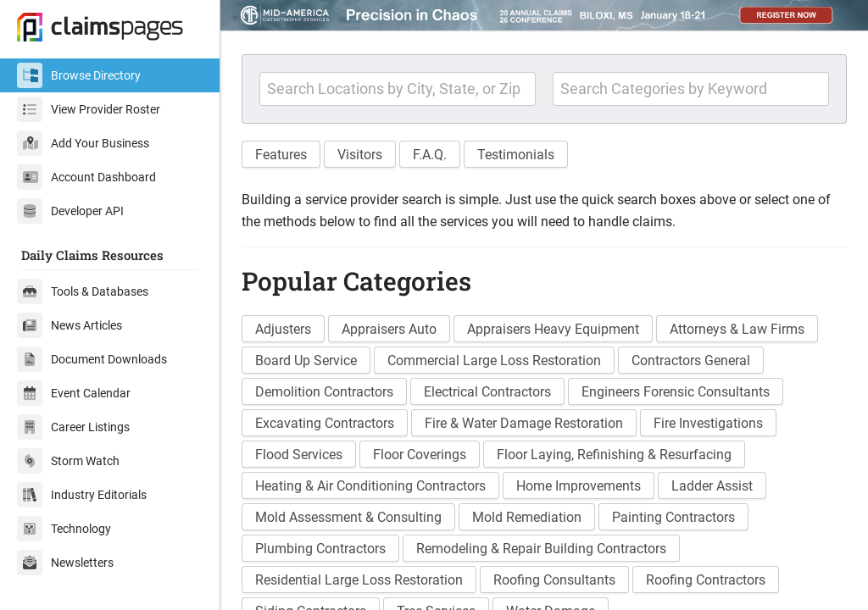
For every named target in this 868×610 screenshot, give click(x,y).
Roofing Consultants (554, 580)
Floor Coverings (420, 455)
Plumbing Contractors (320, 549)
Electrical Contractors (487, 392)
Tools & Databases (83, 291)
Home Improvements (579, 486)
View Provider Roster (89, 109)
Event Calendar (74, 393)
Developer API (70, 211)
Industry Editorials (82, 495)
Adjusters (283, 329)
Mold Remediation (527, 517)
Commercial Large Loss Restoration (494, 360)
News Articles (70, 325)
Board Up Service (306, 360)
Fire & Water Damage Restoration (524, 423)
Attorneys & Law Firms (737, 329)
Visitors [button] (360, 155)
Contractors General (691, 360)
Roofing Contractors (706, 580)
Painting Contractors (673, 517)
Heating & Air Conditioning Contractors (370, 486)
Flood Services (299, 455)
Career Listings (73, 427)
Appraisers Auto (389, 329)
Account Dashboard (86, 177)
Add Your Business (83, 143)
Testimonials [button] (516, 155)
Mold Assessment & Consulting (348, 517)
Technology (64, 529)
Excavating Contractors (325, 423)
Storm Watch (68, 461)
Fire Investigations (708, 423)
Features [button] (281, 155)
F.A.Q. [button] (430, 155)
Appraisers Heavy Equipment (553, 329)
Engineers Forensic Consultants (676, 392)
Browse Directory (79, 75)
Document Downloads (92, 359)
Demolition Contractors (324, 392)
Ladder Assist (712, 486)
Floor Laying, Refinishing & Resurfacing (614, 455)
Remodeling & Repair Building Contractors (541, 549)
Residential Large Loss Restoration (359, 580)
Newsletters (65, 563)
